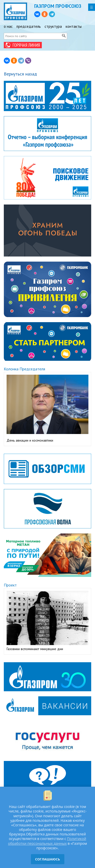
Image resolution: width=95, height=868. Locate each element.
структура (53, 26)
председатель (29, 26)
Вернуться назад (20, 74)
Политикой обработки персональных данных (47, 841)
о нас (8, 26)
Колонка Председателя (24, 369)
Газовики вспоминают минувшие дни (35, 649)
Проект (10, 585)
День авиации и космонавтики (30, 440)
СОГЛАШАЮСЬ (47, 859)
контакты (74, 26)
